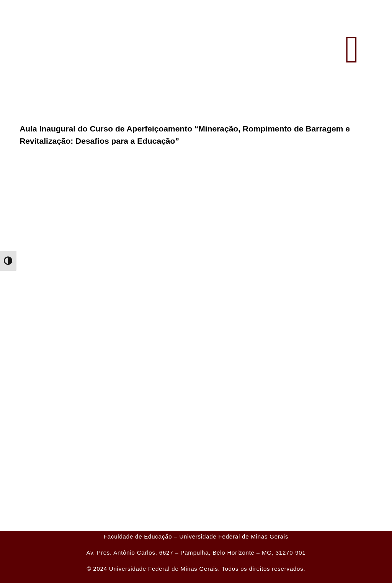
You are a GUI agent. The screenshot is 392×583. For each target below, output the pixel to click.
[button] (352, 50)
